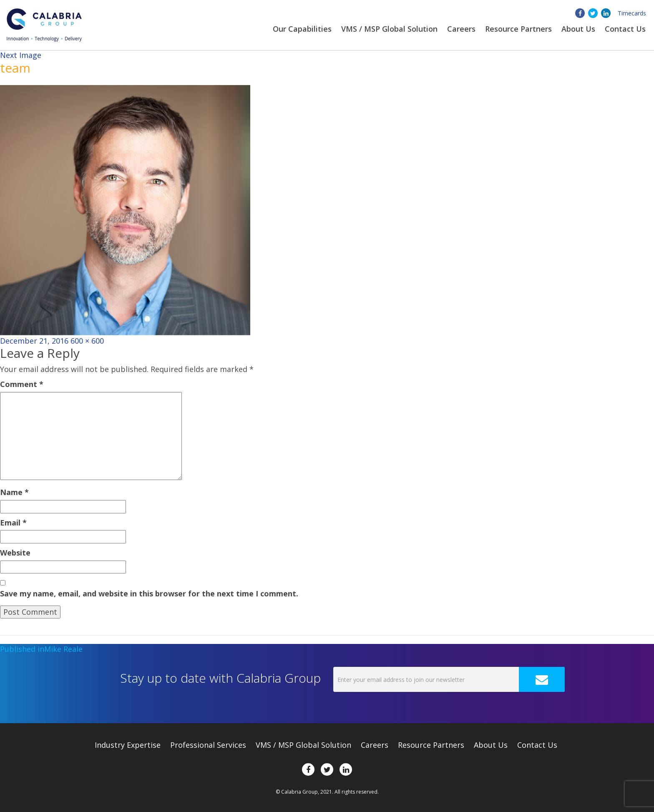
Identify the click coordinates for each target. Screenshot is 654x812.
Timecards (632, 13)
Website (15, 553)
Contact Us (625, 29)
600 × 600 (87, 341)
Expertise (128, 745)
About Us (491, 745)
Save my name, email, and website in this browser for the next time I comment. (149, 593)
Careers (461, 29)
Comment (22, 384)
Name (14, 492)
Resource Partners (518, 29)
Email (13, 523)
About (578, 29)
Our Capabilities (302, 29)
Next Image (21, 55)
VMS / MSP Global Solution (389, 29)
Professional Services (208, 745)
